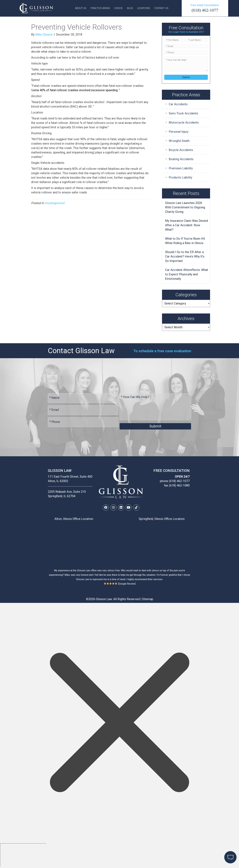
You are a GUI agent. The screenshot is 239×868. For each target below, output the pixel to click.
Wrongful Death (179, 141)
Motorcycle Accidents (184, 122)
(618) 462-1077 (205, 10)
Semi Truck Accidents (183, 113)
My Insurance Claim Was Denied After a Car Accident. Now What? (186, 225)
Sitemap (148, 599)
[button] (106, 508)
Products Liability (180, 177)
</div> (23, 855)
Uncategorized (54, 203)
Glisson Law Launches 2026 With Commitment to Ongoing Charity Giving (185, 207)
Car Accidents (178, 104)
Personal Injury (179, 132)
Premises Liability (181, 168)
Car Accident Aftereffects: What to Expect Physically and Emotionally (187, 274)
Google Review (127, 584)
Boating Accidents (181, 159)
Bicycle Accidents (181, 150)
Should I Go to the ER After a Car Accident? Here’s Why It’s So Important (185, 256)
